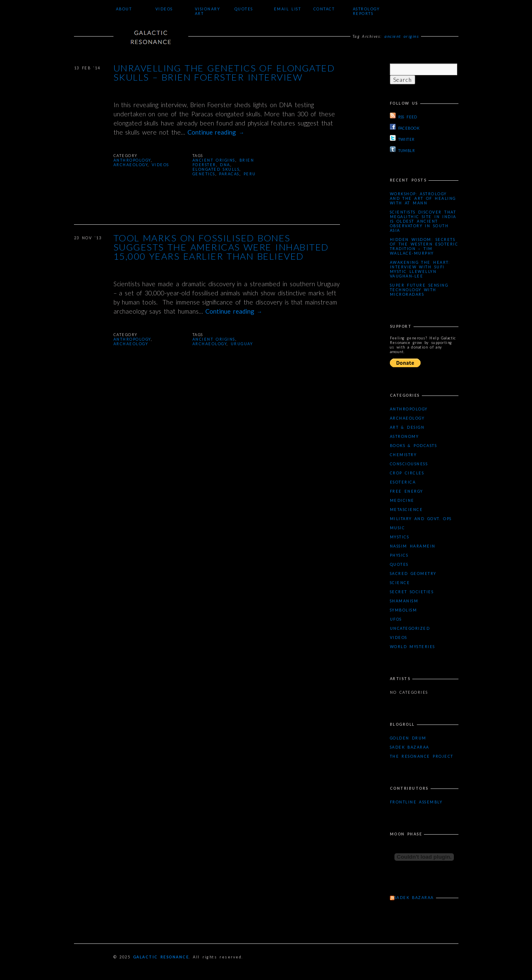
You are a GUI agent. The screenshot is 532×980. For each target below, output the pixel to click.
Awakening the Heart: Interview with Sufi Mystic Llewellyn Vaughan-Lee (420, 269)
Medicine (402, 500)
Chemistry (403, 455)
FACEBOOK (405, 127)
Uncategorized (410, 628)
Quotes (244, 9)
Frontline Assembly (416, 802)
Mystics (400, 537)
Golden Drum (408, 738)
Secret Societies (412, 592)
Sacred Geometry (413, 574)
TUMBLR (403, 150)
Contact (324, 9)
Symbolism (404, 610)
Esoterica (403, 482)
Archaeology (131, 165)
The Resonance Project (422, 756)
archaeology (210, 344)
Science (400, 583)
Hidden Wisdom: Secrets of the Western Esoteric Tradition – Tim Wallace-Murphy (424, 246)
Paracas (229, 174)
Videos (164, 9)
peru (250, 174)
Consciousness (409, 464)
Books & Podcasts (414, 446)
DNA (225, 165)
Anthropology (132, 160)
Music (398, 528)
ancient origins (214, 160)
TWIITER (402, 138)
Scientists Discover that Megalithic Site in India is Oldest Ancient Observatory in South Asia (423, 221)
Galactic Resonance (161, 957)
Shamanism (404, 601)
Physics (399, 555)
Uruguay (242, 344)
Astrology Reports (366, 11)
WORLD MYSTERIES (413, 647)
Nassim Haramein (413, 546)
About (124, 9)
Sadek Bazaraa (410, 747)
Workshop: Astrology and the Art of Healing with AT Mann (423, 198)
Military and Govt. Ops (421, 519)
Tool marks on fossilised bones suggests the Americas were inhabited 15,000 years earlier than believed (221, 248)
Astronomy (404, 436)
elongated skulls (216, 169)
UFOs (396, 619)
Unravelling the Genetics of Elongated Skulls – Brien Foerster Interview (224, 73)
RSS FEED (404, 116)
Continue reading (216, 132)
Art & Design (407, 427)
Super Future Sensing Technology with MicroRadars (419, 290)
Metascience (406, 510)
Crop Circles (407, 473)
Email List (288, 9)
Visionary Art (208, 11)
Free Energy (406, 491)
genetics (204, 174)
